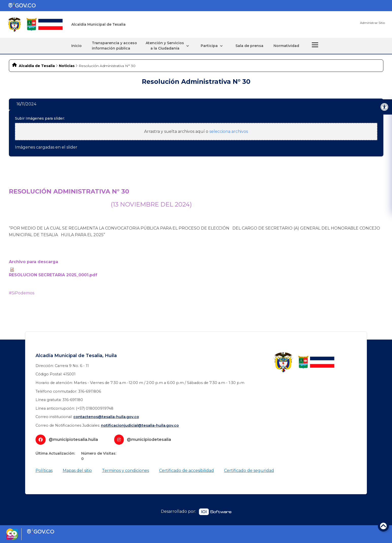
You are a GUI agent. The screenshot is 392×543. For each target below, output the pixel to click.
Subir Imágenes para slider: (40, 118)
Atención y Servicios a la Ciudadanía (169, 46)
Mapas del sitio (77, 470)
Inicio (79, 45)
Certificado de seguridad (249, 470)
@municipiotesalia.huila (73, 439)
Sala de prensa (247, 45)
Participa (210, 45)
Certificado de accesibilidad (186, 470)
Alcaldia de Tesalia (37, 66)
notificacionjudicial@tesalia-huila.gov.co (140, 425)
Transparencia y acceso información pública (117, 46)
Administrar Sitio (372, 23)
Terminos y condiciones (125, 470)
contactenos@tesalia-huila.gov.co (106, 417)
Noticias (67, 66)
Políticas (44, 470)
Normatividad (284, 45)
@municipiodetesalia (149, 439)
